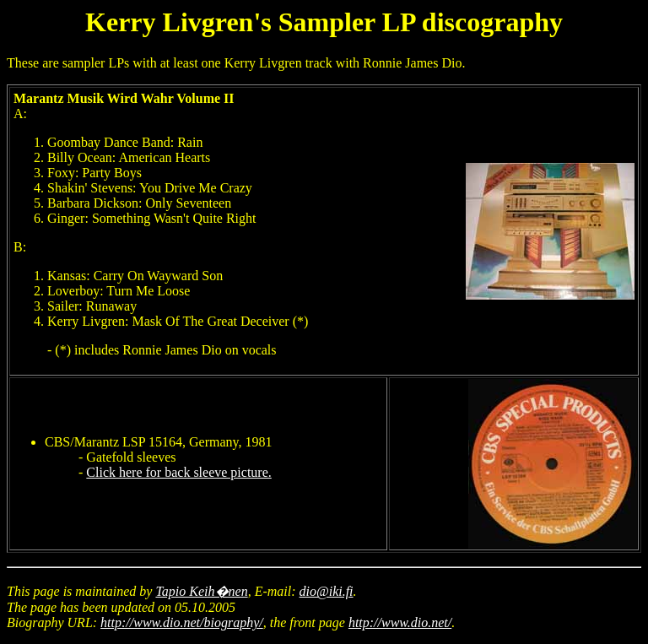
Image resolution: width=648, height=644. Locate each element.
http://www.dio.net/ (400, 622)
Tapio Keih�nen (201, 591)
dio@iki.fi (327, 591)
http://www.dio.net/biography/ (182, 622)
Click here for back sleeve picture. (178, 472)
